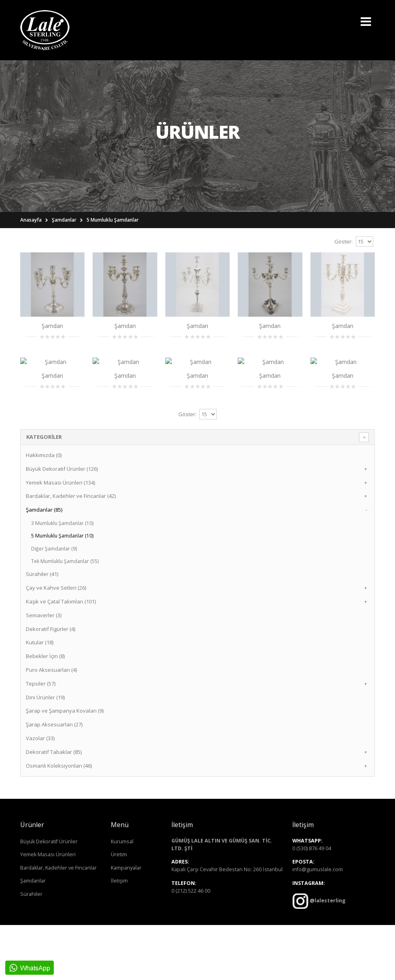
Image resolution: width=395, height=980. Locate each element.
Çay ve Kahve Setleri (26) (56, 643)
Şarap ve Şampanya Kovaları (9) (65, 766)
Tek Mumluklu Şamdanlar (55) (65, 616)
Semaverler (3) (44, 670)
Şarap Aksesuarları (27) (54, 779)
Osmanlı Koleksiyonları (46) (59, 821)
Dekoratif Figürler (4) (51, 684)
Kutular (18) (40, 698)
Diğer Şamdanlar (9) (54, 604)
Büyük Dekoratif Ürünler (49, 896)
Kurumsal (122, 896)
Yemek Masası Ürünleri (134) (60, 538)
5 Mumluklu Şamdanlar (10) (62, 591)
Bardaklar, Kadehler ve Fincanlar (58, 923)
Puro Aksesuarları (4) (51, 725)
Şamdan (52, 326)
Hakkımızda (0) (44, 510)
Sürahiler (31, 949)
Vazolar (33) (40, 793)
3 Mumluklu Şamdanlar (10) (62, 578)
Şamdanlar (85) (44, 565)
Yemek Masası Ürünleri (48, 909)
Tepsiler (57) (41, 739)
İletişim (119, 936)
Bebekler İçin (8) (45, 711)
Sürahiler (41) (42, 629)
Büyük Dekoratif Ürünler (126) (62, 524)
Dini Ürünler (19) (45, 752)
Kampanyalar (126, 923)
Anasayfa (31, 220)
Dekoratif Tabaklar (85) (54, 807)
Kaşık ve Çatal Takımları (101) (61, 656)
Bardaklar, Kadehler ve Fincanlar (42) (71, 551)
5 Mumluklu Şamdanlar (113, 220)
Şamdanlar (64, 220)
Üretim (119, 909)
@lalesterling (327, 956)
